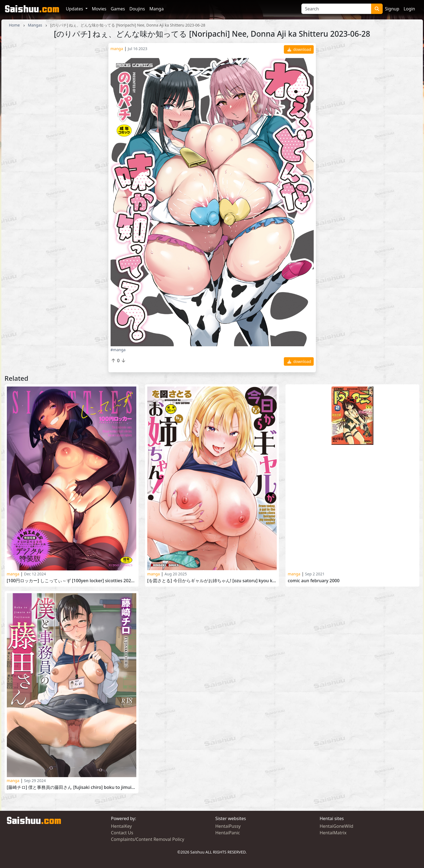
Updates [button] (75, 9)
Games (118, 9)
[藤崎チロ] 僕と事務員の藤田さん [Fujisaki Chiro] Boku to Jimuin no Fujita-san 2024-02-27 (72, 787)
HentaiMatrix (333, 833)
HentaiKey (121, 826)
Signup (392, 9)
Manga (157, 9)
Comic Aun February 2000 (314, 581)
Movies (99, 9)
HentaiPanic (228, 833)
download (299, 49)
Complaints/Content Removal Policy (148, 839)
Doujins (137, 9)
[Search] (336, 9)
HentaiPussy (228, 826)
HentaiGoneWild (337, 826)
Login (409, 9)
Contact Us (122, 833)
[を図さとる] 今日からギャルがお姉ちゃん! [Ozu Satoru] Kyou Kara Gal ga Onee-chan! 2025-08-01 (212, 581)
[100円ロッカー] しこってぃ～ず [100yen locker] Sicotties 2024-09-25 (72, 581)
